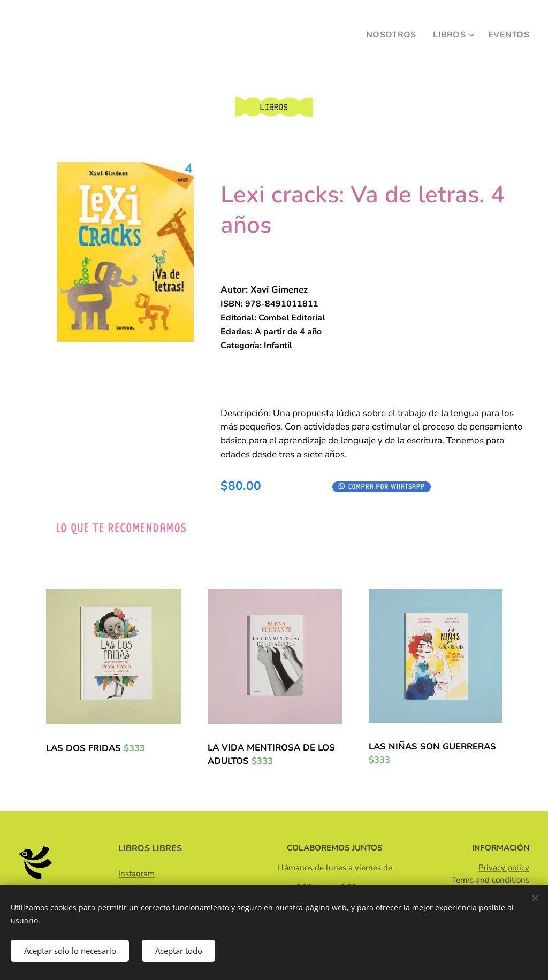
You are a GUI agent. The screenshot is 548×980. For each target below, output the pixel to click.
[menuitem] (389, 35)
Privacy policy (504, 868)
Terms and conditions (490, 880)
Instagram (136, 874)
